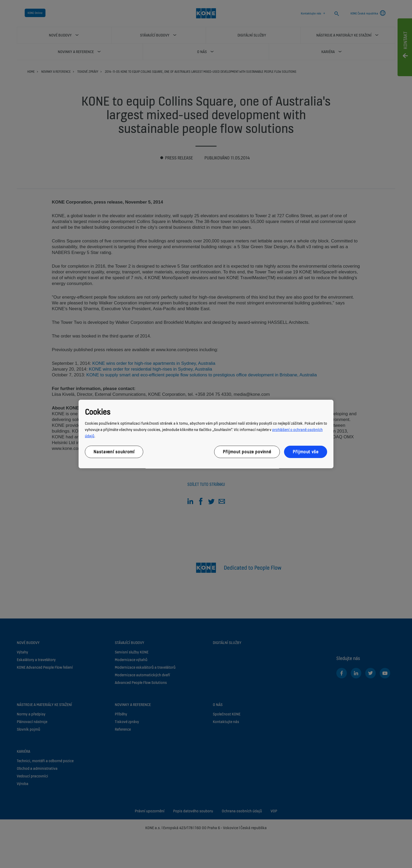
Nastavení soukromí (114, 452)
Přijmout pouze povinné (247, 452)
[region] (206, 434)
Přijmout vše (306, 452)
